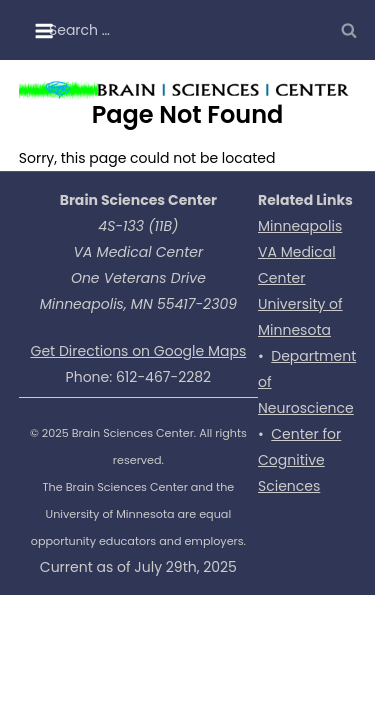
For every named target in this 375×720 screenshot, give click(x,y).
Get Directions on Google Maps (139, 351)
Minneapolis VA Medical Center (300, 252)
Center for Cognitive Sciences (299, 460)
